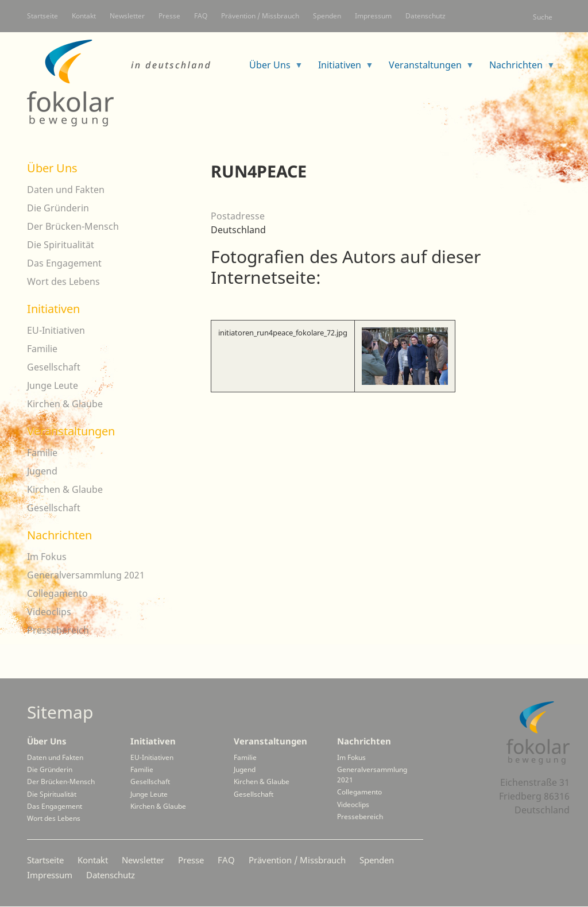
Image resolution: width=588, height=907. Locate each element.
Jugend (42, 471)
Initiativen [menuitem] (341, 69)
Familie (42, 349)
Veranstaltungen (71, 431)
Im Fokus (47, 557)
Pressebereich (58, 630)
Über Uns (52, 168)
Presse (169, 16)
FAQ (201, 16)
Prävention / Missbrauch (260, 16)
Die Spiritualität (61, 245)
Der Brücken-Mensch (73, 226)
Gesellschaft (54, 367)
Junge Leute (53, 385)
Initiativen (53, 309)
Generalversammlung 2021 (86, 575)
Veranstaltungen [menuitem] (427, 69)
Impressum (373, 16)
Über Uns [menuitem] (272, 69)
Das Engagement (64, 263)
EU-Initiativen (56, 330)
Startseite (42, 16)
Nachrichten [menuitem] (518, 69)
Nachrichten (59, 535)
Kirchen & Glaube (65, 404)
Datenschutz (425, 16)
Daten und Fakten (66, 190)
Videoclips (49, 612)
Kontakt (84, 16)
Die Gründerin (58, 208)
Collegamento (57, 593)
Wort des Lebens (63, 281)
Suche (543, 17)
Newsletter (127, 16)
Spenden (327, 16)
